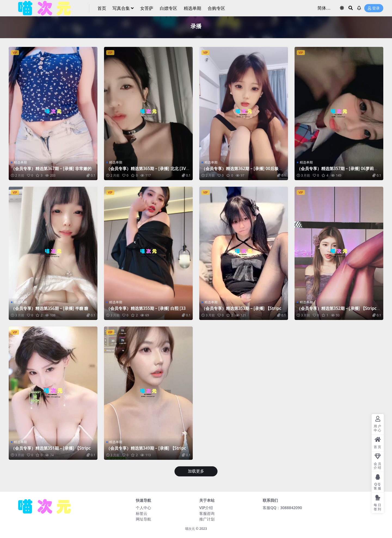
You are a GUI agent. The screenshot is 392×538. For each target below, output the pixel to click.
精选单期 (20, 162)
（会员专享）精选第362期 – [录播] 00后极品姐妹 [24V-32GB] (242, 171)
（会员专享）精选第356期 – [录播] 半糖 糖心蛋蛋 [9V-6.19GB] (52, 311)
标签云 (142, 513)
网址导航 (143, 519)
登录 (374, 8)
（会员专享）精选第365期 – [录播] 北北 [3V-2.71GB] (147, 171)
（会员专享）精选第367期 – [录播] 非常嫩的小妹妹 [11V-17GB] (51, 171)
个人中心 (143, 508)
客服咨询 (207, 513)
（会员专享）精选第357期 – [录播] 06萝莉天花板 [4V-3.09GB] (337, 171)
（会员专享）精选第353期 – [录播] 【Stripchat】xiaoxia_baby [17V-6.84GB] (243, 311)
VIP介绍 (206, 508)
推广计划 (207, 519)
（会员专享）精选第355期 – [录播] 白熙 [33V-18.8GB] (148, 311)
